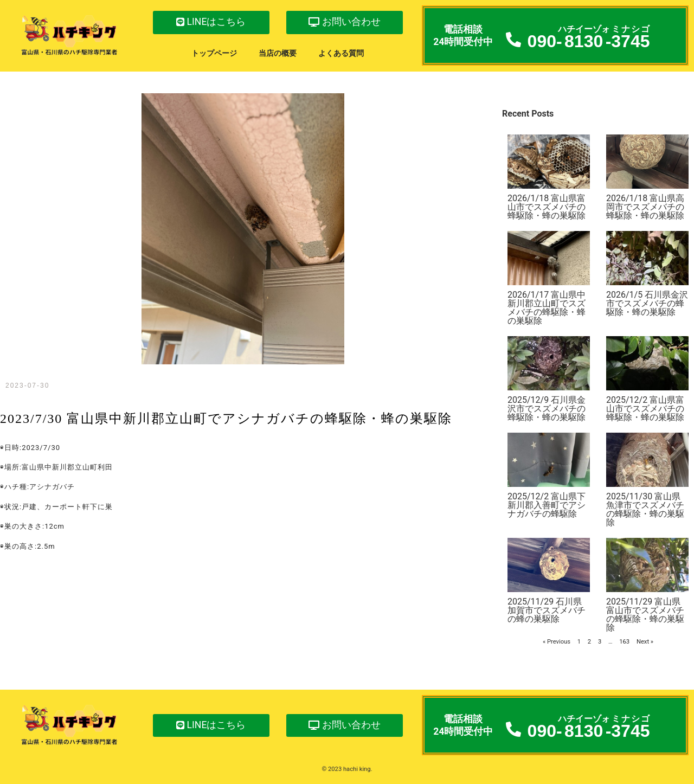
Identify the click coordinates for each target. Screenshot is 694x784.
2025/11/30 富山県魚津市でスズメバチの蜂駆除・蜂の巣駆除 (645, 509)
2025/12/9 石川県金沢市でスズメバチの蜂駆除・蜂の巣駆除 (547, 409)
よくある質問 (341, 53)
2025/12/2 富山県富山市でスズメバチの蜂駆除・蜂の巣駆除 (645, 409)
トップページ (214, 53)
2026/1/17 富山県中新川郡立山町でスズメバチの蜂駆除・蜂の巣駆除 (547, 308)
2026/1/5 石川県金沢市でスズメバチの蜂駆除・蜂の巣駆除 (647, 303)
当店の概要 (278, 53)
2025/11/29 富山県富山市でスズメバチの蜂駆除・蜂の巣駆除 (645, 615)
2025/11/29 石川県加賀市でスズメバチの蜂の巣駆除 (547, 610)
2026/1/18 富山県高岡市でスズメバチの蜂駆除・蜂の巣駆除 (645, 207)
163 (624, 642)
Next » (645, 642)
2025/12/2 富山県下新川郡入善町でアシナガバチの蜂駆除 (547, 505)
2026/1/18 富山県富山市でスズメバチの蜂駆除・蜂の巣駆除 (547, 207)
